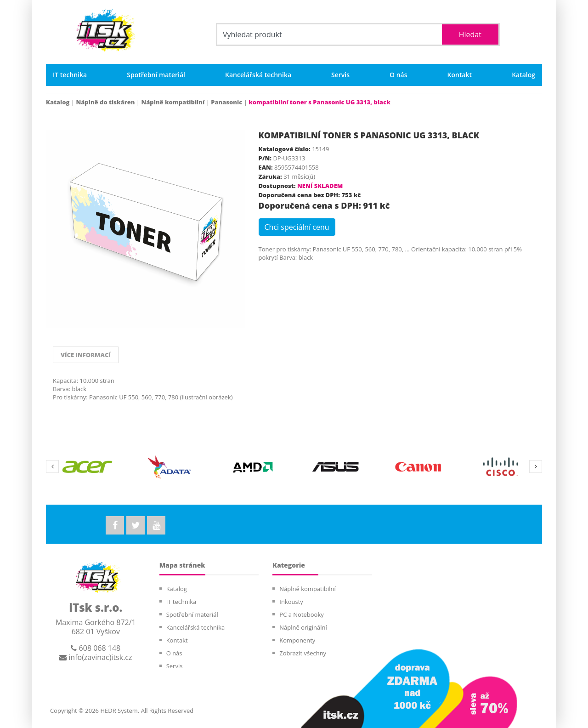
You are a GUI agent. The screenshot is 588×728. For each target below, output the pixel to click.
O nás (399, 75)
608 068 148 (96, 648)
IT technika (70, 75)
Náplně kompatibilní (173, 102)
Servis (340, 75)
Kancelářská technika (258, 75)
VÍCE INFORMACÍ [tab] (86, 355)
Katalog (523, 75)
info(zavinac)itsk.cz (96, 657)
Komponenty (297, 640)
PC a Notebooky (301, 614)
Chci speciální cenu (297, 227)
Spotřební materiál (156, 75)
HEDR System (118, 711)
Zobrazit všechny (303, 653)
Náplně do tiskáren (105, 102)
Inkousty (291, 602)
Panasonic (226, 102)
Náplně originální (303, 627)
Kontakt (460, 75)
